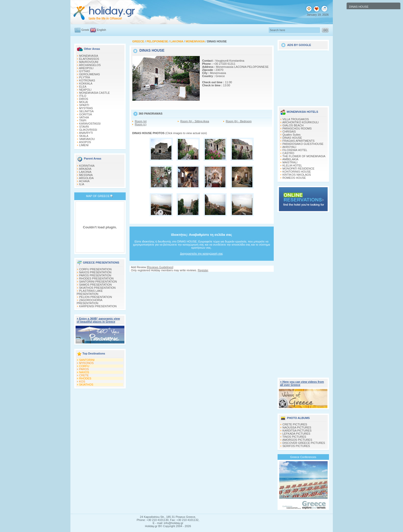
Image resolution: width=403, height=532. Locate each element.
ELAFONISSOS (89, 59)
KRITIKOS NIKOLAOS (297, 175)
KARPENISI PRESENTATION (98, 306)
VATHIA (84, 117)
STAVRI (84, 127)
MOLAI (84, 102)
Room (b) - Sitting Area (195, 121)
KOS (82, 381)
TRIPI (83, 120)
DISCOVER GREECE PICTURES (304, 443)
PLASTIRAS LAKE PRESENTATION (90, 292)
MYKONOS (86, 363)
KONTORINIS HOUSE (297, 172)
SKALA (84, 136)
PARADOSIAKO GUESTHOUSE (303, 144)
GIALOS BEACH (293, 125)
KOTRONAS (87, 80)
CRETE (84, 375)
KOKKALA (86, 83)
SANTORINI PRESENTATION (98, 282)
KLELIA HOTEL (292, 165)
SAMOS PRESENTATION (95, 285)
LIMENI (84, 145)
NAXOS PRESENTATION (95, 272)
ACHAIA (84, 181)
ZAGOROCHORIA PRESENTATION (90, 302)
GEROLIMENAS (90, 74)
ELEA (83, 87)
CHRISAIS (289, 132)
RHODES (85, 378)
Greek (85, 30)
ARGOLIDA (86, 178)
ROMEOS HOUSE (294, 178)
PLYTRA (85, 77)
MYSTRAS (86, 108)
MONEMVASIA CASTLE (94, 93)
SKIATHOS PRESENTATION (97, 288)
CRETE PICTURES (295, 424)
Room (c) (141, 124)
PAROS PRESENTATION (95, 275)
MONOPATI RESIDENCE (298, 169)
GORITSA (86, 114)
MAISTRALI (290, 162)
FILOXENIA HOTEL (295, 150)
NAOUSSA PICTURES (297, 427)
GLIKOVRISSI (88, 130)
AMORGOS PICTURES (297, 440)
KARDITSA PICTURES (297, 431)
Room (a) (141, 121)
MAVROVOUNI (89, 62)
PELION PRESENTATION (95, 297)
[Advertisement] (201, 277)
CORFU (84, 366)
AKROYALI (289, 147)
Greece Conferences (303, 457)
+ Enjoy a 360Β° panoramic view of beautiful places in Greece (98, 320)
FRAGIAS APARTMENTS (299, 141)
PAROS (84, 369)
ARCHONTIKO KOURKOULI (300, 122)
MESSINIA (86, 175)
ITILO (83, 96)
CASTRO (288, 153)
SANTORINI (87, 360)
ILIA (82, 184)
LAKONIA (85, 172)
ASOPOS (85, 142)
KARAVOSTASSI (90, 124)
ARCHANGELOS (90, 65)
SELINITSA (86, 111)
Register (203, 270)
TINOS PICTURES (294, 437)
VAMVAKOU (87, 139)
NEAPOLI (85, 90)
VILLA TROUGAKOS (296, 119)
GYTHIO (85, 71)
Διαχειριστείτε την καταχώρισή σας (201, 254)
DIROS (84, 99)
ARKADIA (85, 169)
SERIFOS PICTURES (296, 446)
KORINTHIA (87, 166)
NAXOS (84, 372)
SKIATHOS (86, 385)
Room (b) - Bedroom (239, 121)
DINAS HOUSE (292, 138)
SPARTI (84, 105)
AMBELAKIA (290, 159)
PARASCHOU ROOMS (297, 128)
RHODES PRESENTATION (96, 278)
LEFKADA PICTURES (296, 434)
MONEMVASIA (89, 56)
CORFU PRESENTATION (95, 269)
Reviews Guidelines (160, 267)
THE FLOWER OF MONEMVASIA (304, 156)
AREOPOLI (86, 68)
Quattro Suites (291, 135)
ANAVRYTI (86, 133)
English (102, 30)
